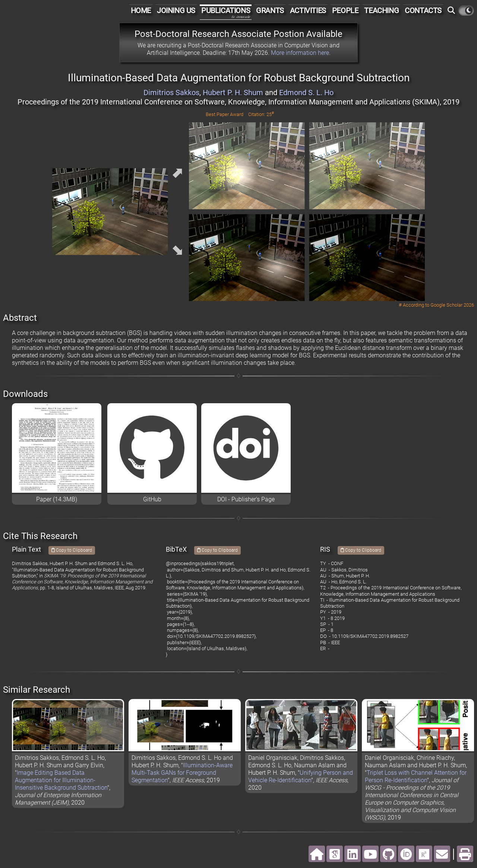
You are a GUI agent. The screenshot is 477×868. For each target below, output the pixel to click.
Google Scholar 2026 (452, 305)
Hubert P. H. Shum (233, 93)
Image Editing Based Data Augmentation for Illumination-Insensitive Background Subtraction (61, 780)
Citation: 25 (261, 114)
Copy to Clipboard (72, 550)
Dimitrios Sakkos (171, 93)
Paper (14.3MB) (57, 499)
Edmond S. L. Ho (306, 93)
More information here (300, 53)
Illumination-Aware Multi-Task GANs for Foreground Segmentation (182, 773)
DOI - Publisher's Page (246, 499)
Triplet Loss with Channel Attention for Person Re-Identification (416, 776)
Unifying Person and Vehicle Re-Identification (301, 776)
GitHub (152, 499)
